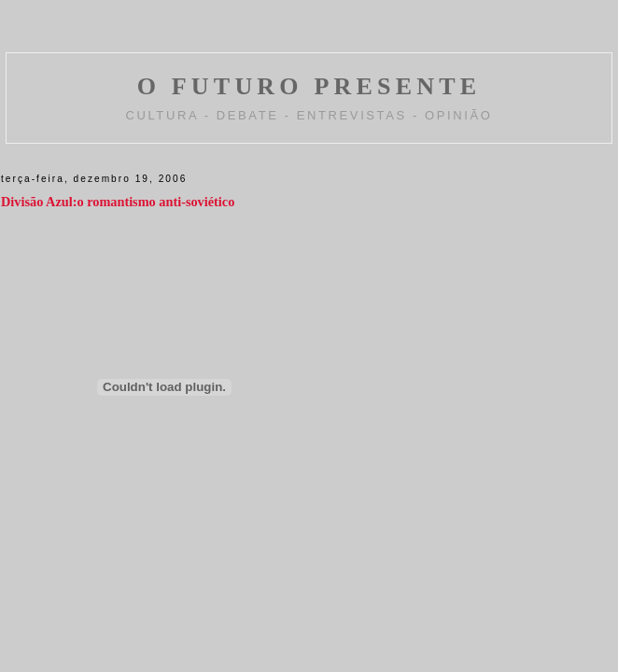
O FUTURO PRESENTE (309, 86)
